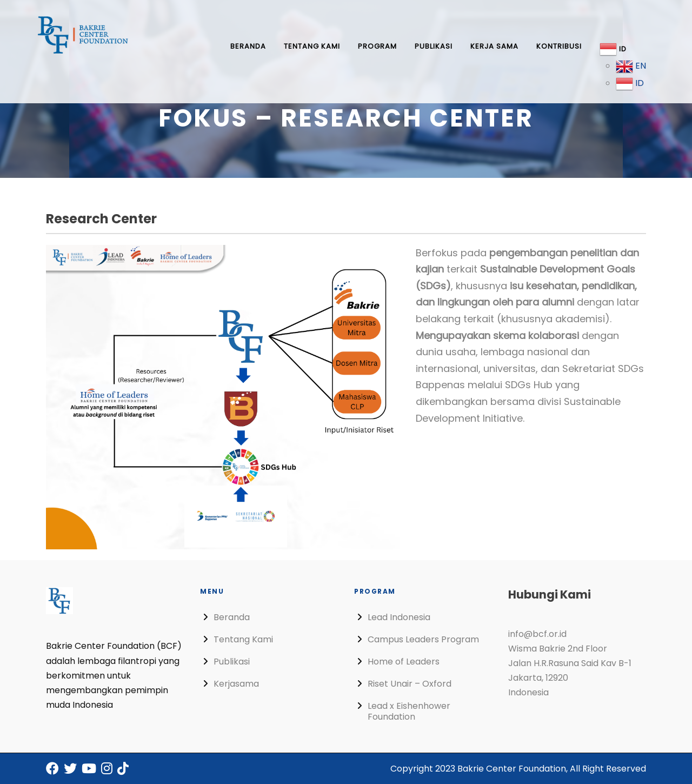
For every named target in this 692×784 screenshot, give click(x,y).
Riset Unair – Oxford (410, 684)
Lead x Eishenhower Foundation (409, 711)
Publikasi (434, 46)
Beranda (248, 46)
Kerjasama (236, 684)
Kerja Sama (494, 46)
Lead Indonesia (399, 617)
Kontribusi (559, 46)
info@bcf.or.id (537, 634)
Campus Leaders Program (423, 639)
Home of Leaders (404, 662)
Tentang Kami (312, 46)
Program (377, 46)
